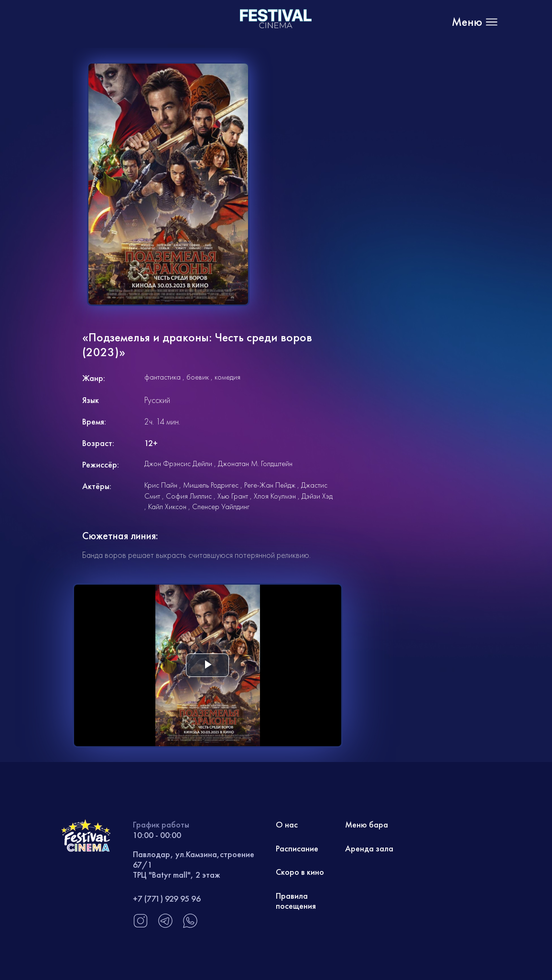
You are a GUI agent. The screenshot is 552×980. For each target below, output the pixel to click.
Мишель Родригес (211, 485)
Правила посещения (296, 901)
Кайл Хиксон (167, 506)
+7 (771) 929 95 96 (167, 898)
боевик (198, 377)
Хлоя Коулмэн (275, 496)
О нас (287, 824)
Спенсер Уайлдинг (221, 506)
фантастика (162, 377)
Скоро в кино (300, 872)
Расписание (297, 848)
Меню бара (367, 824)
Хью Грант (233, 496)
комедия (227, 377)
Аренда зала (369, 848)
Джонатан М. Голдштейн (255, 463)
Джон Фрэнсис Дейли (178, 463)
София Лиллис (189, 496)
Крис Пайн (161, 485)
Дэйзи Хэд (317, 496)
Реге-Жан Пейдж (270, 485)
